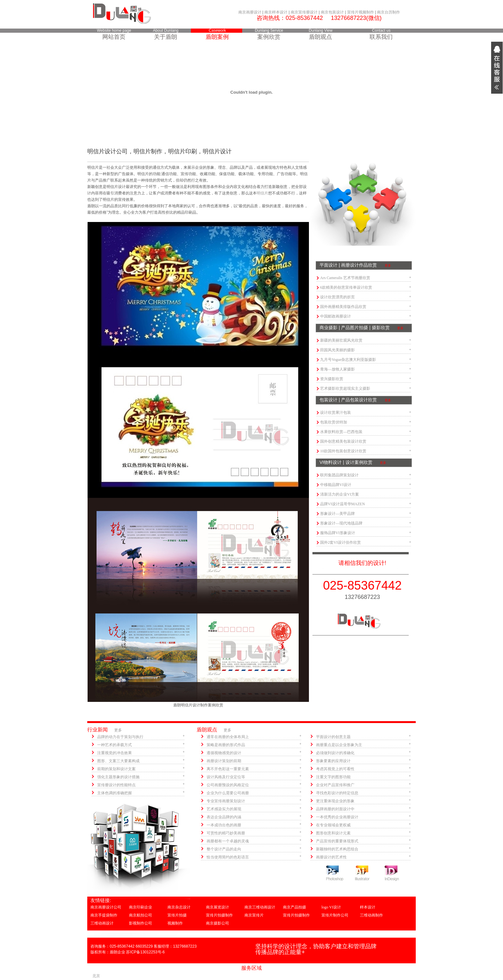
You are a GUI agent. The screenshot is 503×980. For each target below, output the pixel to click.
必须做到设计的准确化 (335, 753)
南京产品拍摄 (294, 907)
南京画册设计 (250, 12)
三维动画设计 (102, 923)
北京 (96, 976)
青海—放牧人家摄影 (337, 369)
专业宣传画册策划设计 (226, 801)
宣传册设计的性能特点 (116, 785)
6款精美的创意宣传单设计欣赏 (346, 287)
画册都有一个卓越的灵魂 (228, 841)
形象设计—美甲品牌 (337, 514)
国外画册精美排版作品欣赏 (343, 307)
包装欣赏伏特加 (334, 422)
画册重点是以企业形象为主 (339, 745)
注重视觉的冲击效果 (115, 753)
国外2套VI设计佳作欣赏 (341, 542)
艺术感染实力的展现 (224, 809)
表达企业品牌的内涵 (224, 817)
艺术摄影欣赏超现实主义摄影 (345, 388)
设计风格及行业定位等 (226, 777)
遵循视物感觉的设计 (224, 753)
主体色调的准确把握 (115, 793)
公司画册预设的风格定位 (228, 785)
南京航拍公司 (141, 915)
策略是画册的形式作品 (226, 745)
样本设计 (368, 907)
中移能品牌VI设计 (336, 485)
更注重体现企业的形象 (335, 801)
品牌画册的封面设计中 (335, 809)
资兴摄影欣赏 (332, 379)
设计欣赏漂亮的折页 (337, 297)
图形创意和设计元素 (333, 833)
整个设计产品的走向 (224, 849)
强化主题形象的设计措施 (118, 777)
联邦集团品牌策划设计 (339, 475)
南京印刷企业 (141, 907)
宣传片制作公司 (335, 915)
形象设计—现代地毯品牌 (341, 523)
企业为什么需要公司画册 (228, 793)
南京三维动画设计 (260, 907)
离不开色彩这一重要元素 (228, 769)
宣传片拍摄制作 (219, 915)
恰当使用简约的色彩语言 (228, 857)
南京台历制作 (388, 12)
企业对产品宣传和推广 (335, 785)
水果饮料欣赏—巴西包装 (341, 432)
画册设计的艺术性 (331, 857)
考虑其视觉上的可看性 (335, 769)
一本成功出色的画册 (224, 825)
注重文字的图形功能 (333, 777)
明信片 (262, 193)
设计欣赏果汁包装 (336, 413)
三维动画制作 (371, 915)
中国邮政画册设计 (336, 316)
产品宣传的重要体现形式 (337, 841)
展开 (497, 68)
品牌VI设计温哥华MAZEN (342, 504)
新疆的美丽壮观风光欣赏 (341, 340)
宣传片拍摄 (177, 915)
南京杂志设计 (179, 907)
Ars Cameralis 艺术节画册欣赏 (345, 278)
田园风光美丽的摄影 (337, 350)
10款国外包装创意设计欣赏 (343, 451)
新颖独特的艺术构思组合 (337, 849)
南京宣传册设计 (304, 12)
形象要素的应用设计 (333, 761)
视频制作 (175, 923)
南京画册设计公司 (106, 907)
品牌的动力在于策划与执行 (120, 737)
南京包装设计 (332, 12)
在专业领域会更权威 (333, 825)
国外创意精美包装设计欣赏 (343, 441)
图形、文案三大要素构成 (118, 761)
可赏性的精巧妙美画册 (226, 833)
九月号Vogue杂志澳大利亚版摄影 (348, 360)
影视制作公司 (141, 923)
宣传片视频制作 (361, 12)
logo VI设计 (331, 907)
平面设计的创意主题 (333, 737)
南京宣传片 (254, 915)
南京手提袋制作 (104, 915)
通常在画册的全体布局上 (228, 737)
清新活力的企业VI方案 (340, 494)
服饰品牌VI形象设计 (338, 533)
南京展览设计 (217, 907)
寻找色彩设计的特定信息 (337, 793)
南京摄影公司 (217, 923)
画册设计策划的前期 (224, 761)
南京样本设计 (276, 12)
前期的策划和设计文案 (116, 769)
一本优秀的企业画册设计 (337, 817)
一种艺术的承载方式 (115, 745)
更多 (388, 265)
